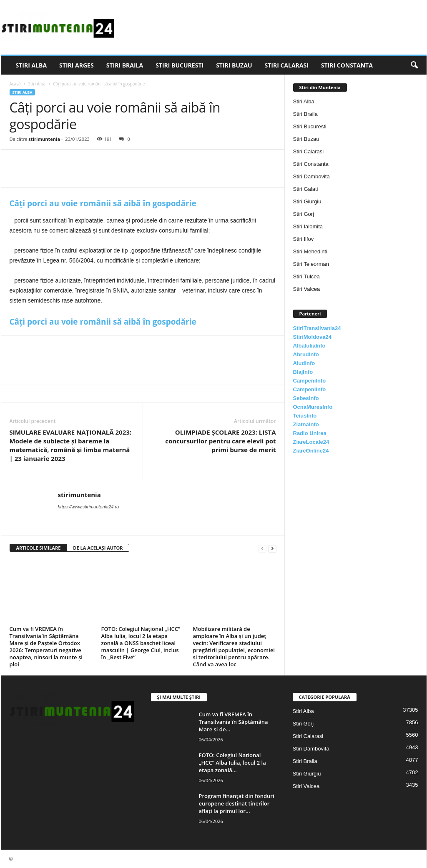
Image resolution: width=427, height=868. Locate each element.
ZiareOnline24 (311, 451)
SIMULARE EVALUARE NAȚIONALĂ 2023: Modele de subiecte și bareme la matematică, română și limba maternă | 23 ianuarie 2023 (71, 445)
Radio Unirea (310, 433)
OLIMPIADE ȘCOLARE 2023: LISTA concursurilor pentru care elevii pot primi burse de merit (220, 441)
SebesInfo (306, 398)
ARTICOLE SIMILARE (39, 548)
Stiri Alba (31, 65)
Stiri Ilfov (304, 239)
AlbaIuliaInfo (309, 346)
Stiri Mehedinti (310, 251)
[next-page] (272, 548)
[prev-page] (262, 548)
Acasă (15, 84)
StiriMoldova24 (312, 337)
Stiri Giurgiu (307, 201)
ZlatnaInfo (306, 424)
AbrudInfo (306, 354)
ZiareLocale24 (311, 442)
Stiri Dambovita (311, 176)
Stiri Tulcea (306, 276)
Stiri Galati (306, 189)
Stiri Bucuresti (180, 65)
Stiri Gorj (304, 214)
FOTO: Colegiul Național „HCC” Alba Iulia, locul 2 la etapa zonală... (232, 763)
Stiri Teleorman (311, 264)
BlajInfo (303, 372)
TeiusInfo (305, 416)
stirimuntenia (44, 139)
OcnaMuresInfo (313, 407)
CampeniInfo (310, 381)
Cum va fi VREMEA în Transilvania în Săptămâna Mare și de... (234, 722)
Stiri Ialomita (308, 226)
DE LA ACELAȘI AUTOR (98, 548)
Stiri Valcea (307, 289)
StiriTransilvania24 (317, 328)
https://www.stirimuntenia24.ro (89, 507)
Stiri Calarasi (286, 65)
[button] (414, 65)
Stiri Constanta (347, 65)
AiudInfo (304, 363)
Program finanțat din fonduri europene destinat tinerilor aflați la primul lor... (237, 803)
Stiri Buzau (234, 65)
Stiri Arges (77, 65)
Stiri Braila (125, 65)
